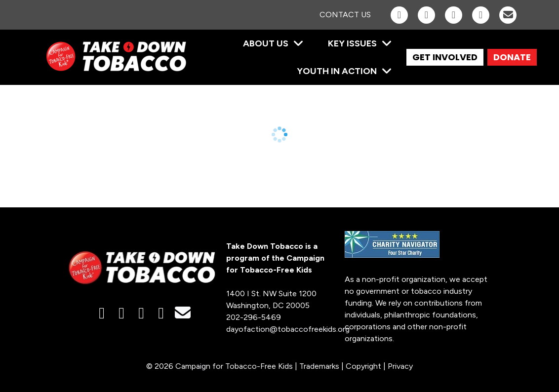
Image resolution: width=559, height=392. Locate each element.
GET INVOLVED (445, 57)
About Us (266, 43)
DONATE (512, 57)
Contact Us (345, 15)
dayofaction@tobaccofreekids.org (288, 329)
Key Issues (352, 43)
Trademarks (319, 366)
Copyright (363, 366)
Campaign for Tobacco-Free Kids (234, 366)
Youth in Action (337, 71)
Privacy (400, 366)
